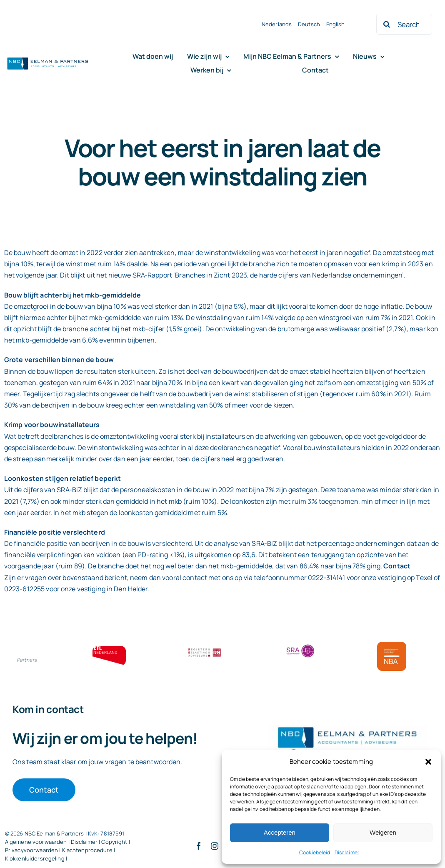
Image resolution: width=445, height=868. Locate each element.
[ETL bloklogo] (109, 649)
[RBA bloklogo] (205, 649)
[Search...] (404, 24)
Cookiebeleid (315, 852)
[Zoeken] (387, 24)
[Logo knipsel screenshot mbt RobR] (48, 58)
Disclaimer (347, 852)
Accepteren (280, 832)
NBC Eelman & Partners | (56, 833)
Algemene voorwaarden (36, 842)
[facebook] (199, 846)
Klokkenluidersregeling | (36, 858)
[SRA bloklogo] (300, 645)
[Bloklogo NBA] (392, 645)
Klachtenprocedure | (89, 850)
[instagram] (215, 846)
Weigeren (383, 832)
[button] (428, 762)
